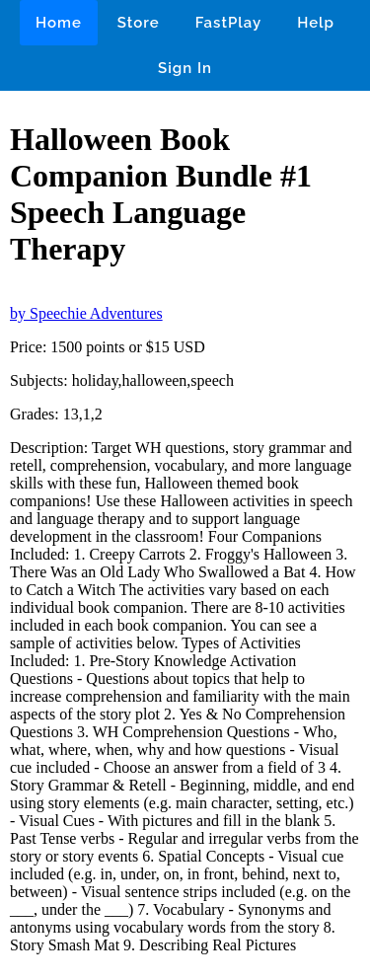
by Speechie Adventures (86, 313)
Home (59, 23)
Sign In (185, 68)
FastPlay (229, 23)
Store (139, 23)
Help (316, 23)
